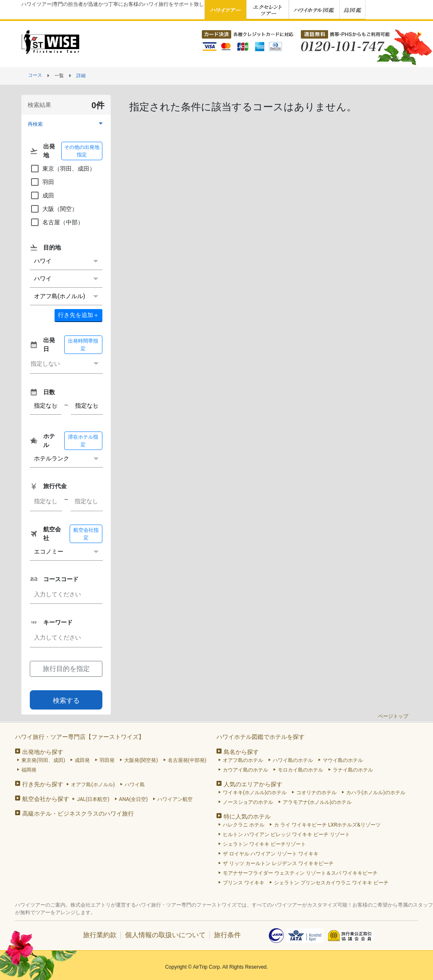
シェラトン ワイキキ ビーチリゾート (264, 844)
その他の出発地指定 (82, 151)
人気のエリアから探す (253, 784)
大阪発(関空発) (141, 760)
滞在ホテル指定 (83, 441)
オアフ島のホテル (243, 760)
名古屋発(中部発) (187, 760)
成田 (42, 195)
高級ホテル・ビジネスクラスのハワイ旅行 (78, 814)
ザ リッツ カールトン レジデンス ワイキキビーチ (278, 863)
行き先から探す (43, 784)
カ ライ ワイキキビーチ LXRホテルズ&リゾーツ (327, 825)
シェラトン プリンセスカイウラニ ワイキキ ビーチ (331, 883)
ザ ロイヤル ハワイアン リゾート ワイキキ (271, 854)
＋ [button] (78, 315)
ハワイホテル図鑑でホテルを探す (261, 737)
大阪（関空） (54, 209)
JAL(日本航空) (93, 799)
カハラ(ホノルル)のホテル (376, 793)
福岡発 (29, 770)
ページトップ (393, 716)
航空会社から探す (46, 799)
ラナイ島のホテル (353, 770)
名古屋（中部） (57, 222)
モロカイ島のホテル (300, 770)
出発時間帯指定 (83, 345)
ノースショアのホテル (248, 802)
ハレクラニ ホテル (244, 825)
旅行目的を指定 (66, 669)
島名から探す (241, 752)
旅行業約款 (100, 935)
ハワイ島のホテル (293, 760)
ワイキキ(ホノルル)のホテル (255, 793)
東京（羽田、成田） (63, 169)
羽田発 (107, 760)
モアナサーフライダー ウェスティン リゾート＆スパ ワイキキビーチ (300, 873)
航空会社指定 (86, 534)
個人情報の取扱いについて (165, 935)
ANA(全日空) (134, 799)
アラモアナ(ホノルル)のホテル (317, 802)
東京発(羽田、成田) (43, 760)
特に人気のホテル (247, 816)
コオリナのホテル (316, 793)
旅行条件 (227, 935)
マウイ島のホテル (343, 760)
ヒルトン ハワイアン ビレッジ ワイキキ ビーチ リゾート (286, 834)
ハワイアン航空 (175, 799)
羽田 (42, 182)
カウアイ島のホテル (245, 770)
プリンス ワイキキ (244, 883)
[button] (66, 124)
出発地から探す (43, 752)
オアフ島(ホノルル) (93, 785)
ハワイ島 (135, 785)
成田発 (82, 760)
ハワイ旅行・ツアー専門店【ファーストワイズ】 (80, 737)
